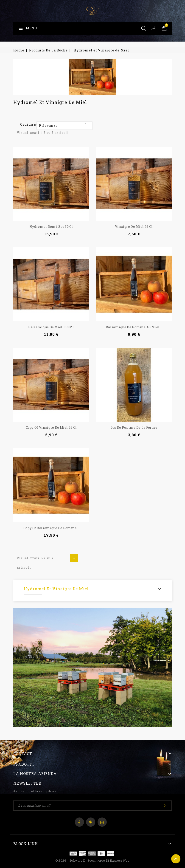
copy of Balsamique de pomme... (51, 528)
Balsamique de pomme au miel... (134, 327)
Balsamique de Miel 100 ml (51, 327)
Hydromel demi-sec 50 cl (51, 227)
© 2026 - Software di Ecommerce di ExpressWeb (92, 860)
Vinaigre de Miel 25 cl (134, 227)
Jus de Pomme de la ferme (134, 427)
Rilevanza (64, 125)
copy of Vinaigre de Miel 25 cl (51, 427)
